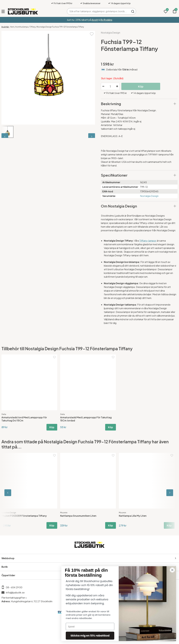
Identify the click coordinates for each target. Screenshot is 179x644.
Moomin (64, 513)
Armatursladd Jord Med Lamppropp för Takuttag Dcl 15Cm (24, 419)
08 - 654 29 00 (14, 587)
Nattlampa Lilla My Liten (133, 516)
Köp (141, 86)
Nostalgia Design (111, 33)
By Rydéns (106, 20)
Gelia (4, 414)
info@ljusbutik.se (15, 592)
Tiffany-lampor (148, 241)
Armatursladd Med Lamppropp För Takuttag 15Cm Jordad (86, 419)
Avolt (95, 20)
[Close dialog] (172, 570)
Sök (133, 11)
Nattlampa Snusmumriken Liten (78, 516)
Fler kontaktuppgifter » (14, 598)
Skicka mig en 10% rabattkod (90, 636)
